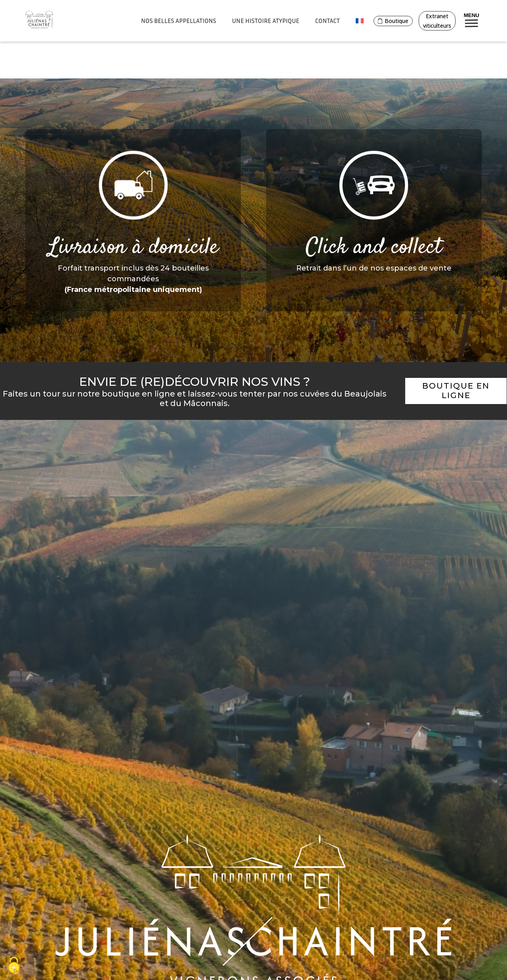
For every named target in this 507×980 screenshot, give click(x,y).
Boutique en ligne (456, 391)
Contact (328, 21)
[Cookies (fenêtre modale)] (14, 966)
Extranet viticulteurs (437, 21)
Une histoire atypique (266, 21)
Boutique (393, 21)
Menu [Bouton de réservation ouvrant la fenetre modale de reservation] (472, 20)
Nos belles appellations (179, 21)
